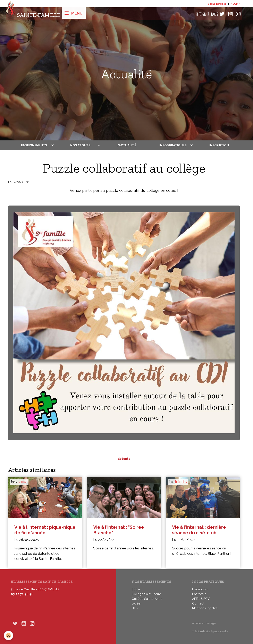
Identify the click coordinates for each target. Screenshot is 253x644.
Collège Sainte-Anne (147, 599)
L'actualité (126, 145)
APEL (196, 599)
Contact (198, 603)
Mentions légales (205, 608)
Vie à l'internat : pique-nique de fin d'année (45, 530)
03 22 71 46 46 (22, 594)
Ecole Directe (217, 4)
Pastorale (199, 594)
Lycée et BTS (181, 482)
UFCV (205, 599)
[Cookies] (9, 636)
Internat (22, 482)
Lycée (136, 603)
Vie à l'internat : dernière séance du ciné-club (199, 530)
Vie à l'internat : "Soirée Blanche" (119, 530)
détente (124, 459)
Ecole (136, 589)
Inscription (219, 145)
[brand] (33, 14)
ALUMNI (236, 4)
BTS (135, 608)
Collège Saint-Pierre (146, 594)
